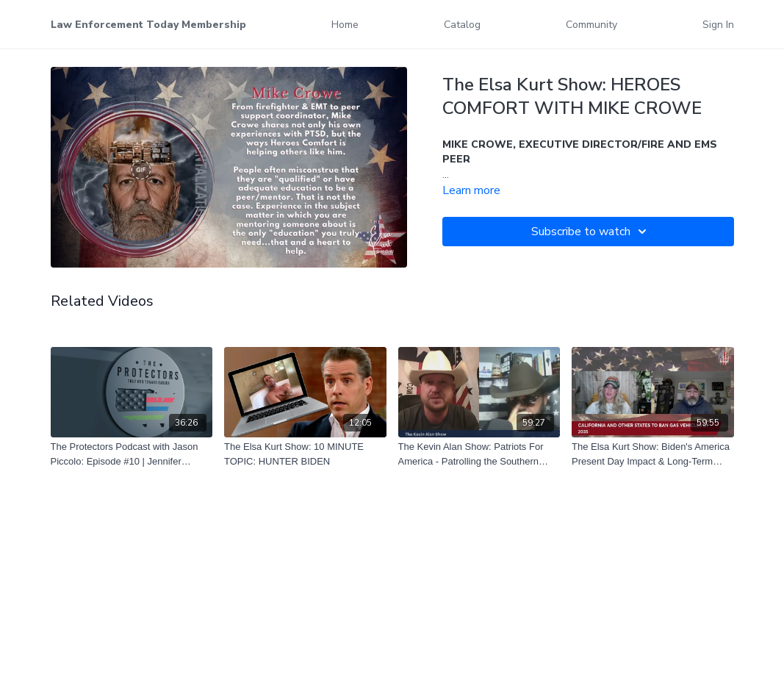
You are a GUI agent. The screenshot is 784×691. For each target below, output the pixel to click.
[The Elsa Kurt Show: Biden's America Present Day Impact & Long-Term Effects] (653, 454)
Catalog (462, 25)
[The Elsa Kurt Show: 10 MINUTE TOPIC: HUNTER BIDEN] (305, 454)
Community (591, 25)
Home (345, 25)
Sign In (718, 25)
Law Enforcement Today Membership (148, 25)
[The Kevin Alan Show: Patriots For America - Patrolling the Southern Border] (479, 454)
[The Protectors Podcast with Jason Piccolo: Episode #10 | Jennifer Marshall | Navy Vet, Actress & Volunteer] (132, 454)
